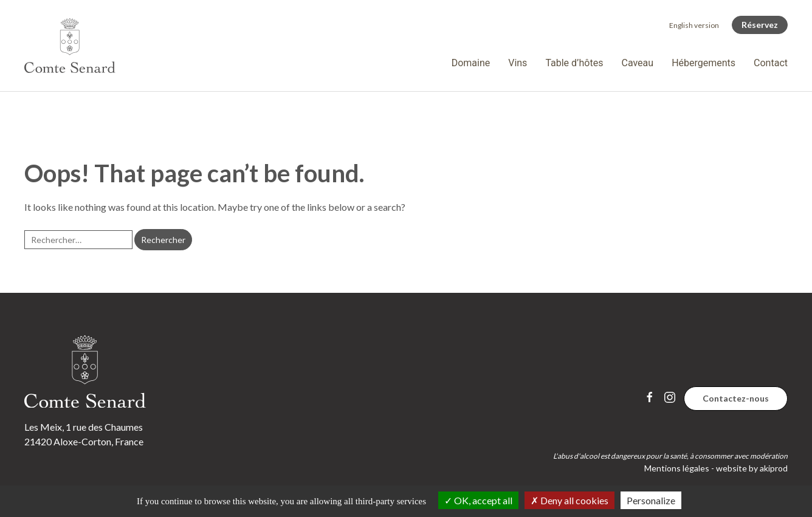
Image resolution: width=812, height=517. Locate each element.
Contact (771, 63)
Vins (518, 63)
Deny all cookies (569, 500)
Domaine (471, 63)
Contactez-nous (736, 398)
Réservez (760, 25)
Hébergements (704, 63)
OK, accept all (478, 500)
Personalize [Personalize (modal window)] (651, 500)
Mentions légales (677, 468)
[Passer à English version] (694, 25)
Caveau (637, 63)
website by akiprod (752, 468)
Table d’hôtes (574, 63)
